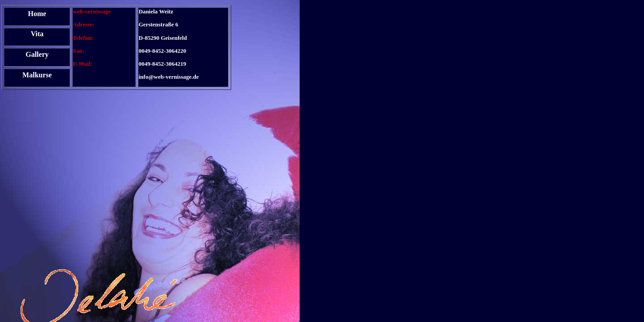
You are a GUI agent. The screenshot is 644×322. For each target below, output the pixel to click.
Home (37, 14)
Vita (37, 34)
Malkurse (37, 75)
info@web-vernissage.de (169, 77)
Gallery (37, 54)
